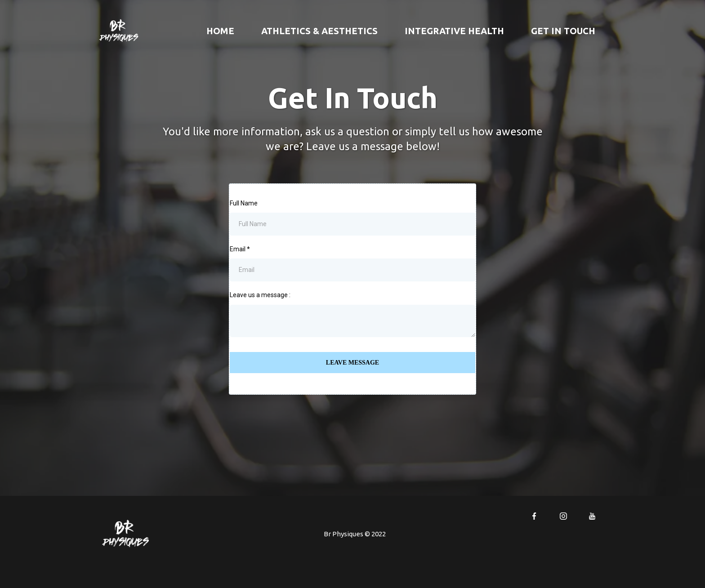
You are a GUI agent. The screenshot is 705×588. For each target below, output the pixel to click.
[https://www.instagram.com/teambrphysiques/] (563, 516)
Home (220, 31)
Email (240, 249)
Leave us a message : (260, 295)
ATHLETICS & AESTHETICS (319, 31)
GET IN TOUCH (563, 31)
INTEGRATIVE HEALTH (454, 31)
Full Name (244, 203)
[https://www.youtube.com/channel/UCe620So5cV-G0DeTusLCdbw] (592, 516)
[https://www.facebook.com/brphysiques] (534, 516)
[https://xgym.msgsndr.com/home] (119, 30)
